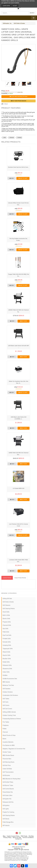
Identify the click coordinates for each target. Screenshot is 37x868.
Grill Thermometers (8, 772)
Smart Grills (6, 612)
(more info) (20, 92)
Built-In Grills (6, 615)
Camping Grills (7, 645)
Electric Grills (6, 619)
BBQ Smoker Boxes (8, 755)
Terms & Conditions (28, 838)
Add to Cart (23, 178)
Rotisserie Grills (7, 665)
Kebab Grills (6, 662)
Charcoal (12, 138)
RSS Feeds (24, 836)
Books (4, 739)
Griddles (5, 675)
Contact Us (18, 839)
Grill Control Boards (8, 789)
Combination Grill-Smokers (10, 695)
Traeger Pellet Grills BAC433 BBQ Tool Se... (19, 275)
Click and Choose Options (18, 97)
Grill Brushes (6, 775)
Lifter (5, 138)
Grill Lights (6, 809)
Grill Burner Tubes (8, 786)
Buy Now (23, 321)
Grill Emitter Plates (8, 782)
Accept (15, 6)
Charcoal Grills (7, 625)
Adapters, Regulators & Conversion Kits (14, 749)
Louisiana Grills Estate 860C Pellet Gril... (18, 561)
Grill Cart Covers (7, 709)
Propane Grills (7, 622)
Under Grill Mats (7, 769)
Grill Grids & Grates (19, 23)
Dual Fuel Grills (7, 635)
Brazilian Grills (7, 659)
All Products (6, 826)
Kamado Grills (7, 642)
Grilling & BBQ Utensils (9, 712)
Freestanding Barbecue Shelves (12, 719)
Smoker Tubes (7, 752)
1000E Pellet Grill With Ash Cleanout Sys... (19, 454)
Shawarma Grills (7, 669)
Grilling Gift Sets (7, 599)
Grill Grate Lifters (7, 796)
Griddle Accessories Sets (10, 679)
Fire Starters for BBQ (9, 745)
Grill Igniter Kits (7, 799)
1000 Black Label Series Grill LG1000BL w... (19, 418)
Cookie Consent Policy (13, 836)
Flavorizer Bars (7, 759)
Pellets (5, 729)
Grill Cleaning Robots (9, 609)
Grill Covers (6, 705)
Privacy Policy (7, 838)
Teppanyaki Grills (8, 649)
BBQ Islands (6, 682)
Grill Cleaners (6, 605)
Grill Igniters (6, 806)
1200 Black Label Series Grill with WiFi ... (18, 347)
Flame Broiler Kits (8, 792)
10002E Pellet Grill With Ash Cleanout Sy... (18, 311)
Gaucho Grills (6, 655)
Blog (4, 836)
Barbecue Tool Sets (8, 685)
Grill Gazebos (6, 689)
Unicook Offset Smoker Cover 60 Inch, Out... (18, 204)
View (12, 178)
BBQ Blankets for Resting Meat (11, 779)
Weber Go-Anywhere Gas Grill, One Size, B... (18, 382)
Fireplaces (6, 725)
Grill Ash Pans (7, 765)
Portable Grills (7, 639)
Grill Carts (5, 702)
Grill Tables (6, 699)
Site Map (31, 836)
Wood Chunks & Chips (9, 735)
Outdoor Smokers (8, 692)
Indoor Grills (6, 672)
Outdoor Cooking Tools (9, 715)
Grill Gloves (6, 819)
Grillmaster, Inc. (7, 23)
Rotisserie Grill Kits (8, 802)
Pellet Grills (6, 632)
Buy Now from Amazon (18, 101)
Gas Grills (5, 629)
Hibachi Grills (6, 652)
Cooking (19, 138)
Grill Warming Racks (8, 762)
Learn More (6, 6)
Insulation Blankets (8, 742)
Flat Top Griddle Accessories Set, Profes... (18, 239)
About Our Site (17, 838)
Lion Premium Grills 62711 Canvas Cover (19, 525)
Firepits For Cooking (8, 812)
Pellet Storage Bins (8, 822)
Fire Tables (6, 722)
